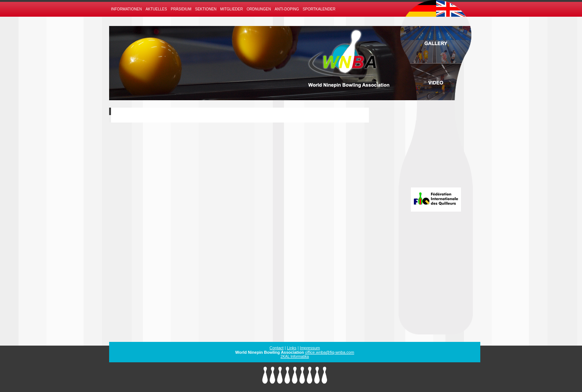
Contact (277, 348)
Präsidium (181, 9)
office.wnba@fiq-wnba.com (330, 352)
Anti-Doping (287, 9)
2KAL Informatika (295, 357)
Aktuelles (156, 9)
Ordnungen (259, 9)
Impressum (310, 348)
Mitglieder (231, 9)
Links (292, 348)
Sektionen (206, 9)
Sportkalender (319, 9)
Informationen (126, 9)
